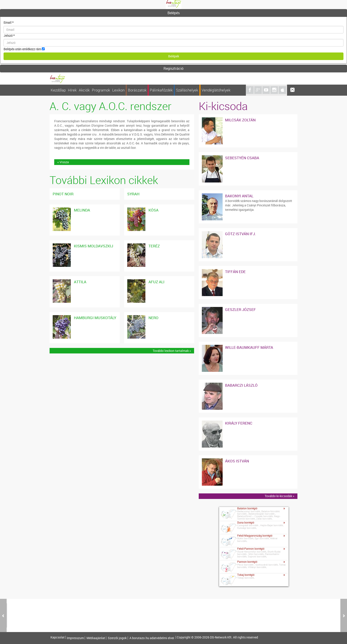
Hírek (72, 90)
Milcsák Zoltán (240, 120)
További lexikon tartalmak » (172, 351)
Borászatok (137, 90)
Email (9, 22)
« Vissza (63, 162)
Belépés (174, 13)
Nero (153, 318)
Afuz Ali (156, 282)
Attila (80, 282)
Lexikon (118, 90)
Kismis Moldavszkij (93, 246)
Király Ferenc (239, 423)
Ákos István (237, 461)
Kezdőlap (58, 90)
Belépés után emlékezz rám (22, 49)
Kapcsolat (58, 637)
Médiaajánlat (96, 638)
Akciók (84, 90)
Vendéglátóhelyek (216, 90)
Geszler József (240, 309)
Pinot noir (63, 194)
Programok (101, 90)
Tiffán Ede (235, 272)
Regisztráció (173, 68)
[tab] (173, 13)
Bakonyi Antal (239, 196)
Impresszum (75, 638)
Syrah (133, 194)
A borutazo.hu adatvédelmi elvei (152, 638)
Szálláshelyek (187, 90)
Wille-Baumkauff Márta (249, 347)
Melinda (82, 210)
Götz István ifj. (241, 234)
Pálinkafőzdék (161, 90)
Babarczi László (241, 385)
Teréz (154, 246)
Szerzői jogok (117, 638)
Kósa (153, 210)
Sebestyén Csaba (242, 158)
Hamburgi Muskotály (95, 318)
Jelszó (9, 36)
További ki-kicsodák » (280, 496)
